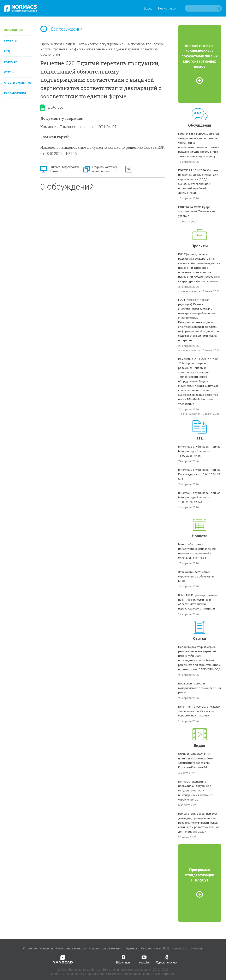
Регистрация (168, 8)
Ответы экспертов (18, 83)
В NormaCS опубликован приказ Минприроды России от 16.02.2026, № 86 (199, 451)
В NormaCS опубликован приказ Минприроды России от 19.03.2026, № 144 (199, 497)
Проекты (11, 41)
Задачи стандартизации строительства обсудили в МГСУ (196, 576)
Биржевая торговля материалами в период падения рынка (200, 688)
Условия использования (105, 948)
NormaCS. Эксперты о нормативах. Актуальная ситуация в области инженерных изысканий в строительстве (195, 791)
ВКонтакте (123, 959)
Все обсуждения (62, 29)
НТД (7, 51)
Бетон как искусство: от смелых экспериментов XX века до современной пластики (199, 711)
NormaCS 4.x (180, 948)
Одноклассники (167, 959)
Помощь (197, 948)
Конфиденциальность (71, 948)
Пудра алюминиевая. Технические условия (196, 211)
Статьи (9, 72)
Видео (200, 745)
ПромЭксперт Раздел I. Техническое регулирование (82, 44)
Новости (11, 62)
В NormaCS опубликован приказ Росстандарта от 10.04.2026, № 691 (199, 474)
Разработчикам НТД (155, 948)
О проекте (30, 948)
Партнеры (132, 948)
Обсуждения (14, 30)
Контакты (46, 948)
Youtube (144, 959)
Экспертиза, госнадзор (145, 44)
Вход (148, 8)
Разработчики (15, 93)
